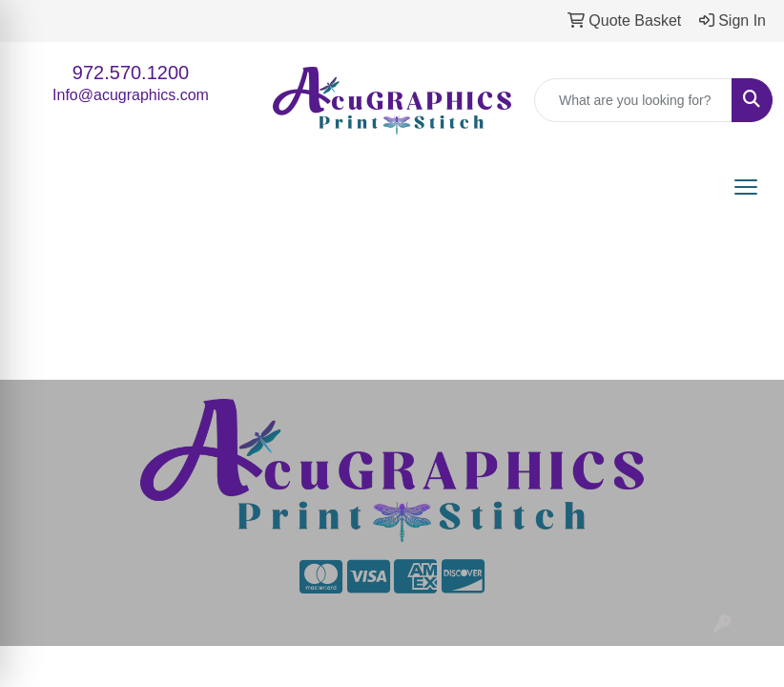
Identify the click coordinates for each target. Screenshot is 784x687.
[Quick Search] (633, 100)
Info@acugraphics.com (131, 95)
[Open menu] (746, 187)
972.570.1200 (131, 73)
